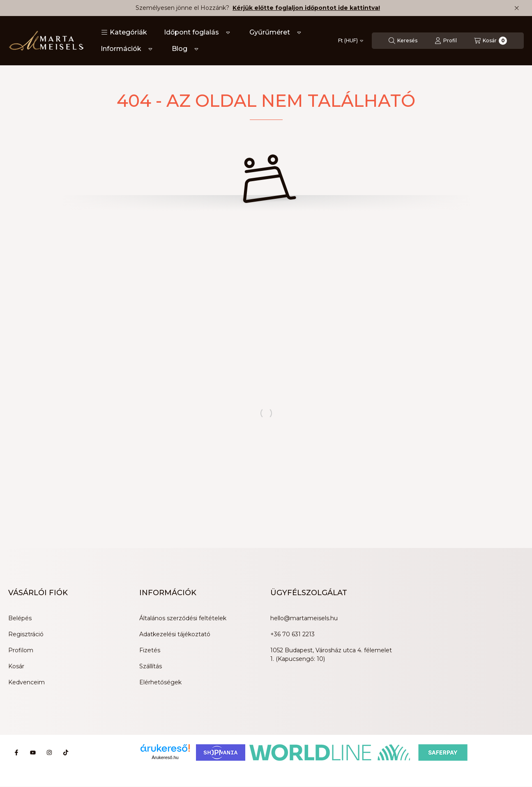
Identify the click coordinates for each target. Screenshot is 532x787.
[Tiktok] (66, 752)
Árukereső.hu (165, 757)
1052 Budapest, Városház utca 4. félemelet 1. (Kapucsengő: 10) (331, 655)
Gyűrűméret (270, 32)
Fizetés (150, 650)
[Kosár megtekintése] (491, 41)
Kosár (16, 666)
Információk (121, 49)
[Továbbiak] (228, 32)
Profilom (21, 650)
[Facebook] (16, 752)
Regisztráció (26, 634)
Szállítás (151, 666)
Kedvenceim (26, 682)
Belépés (20, 618)
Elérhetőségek (160, 682)
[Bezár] (517, 8)
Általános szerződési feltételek (183, 618)
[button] (124, 32)
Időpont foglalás (191, 32)
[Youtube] (33, 752)
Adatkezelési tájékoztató (175, 634)
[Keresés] (403, 41)
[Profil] (446, 41)
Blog (180, 49)
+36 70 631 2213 (292, 634)
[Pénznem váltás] (351, 41)
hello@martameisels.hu (304, 618)
